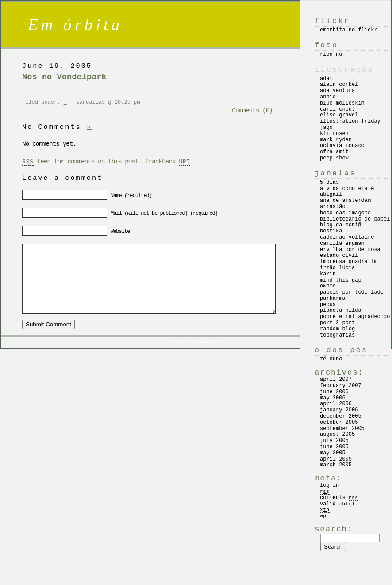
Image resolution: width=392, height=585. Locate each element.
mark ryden (336, 140)
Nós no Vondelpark (64, 77)
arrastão (333, 207)
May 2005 (333, 453)
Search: (334, 529)
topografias (337, 335)
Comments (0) (252, 111)
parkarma (333, 298)
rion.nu (331, 54)
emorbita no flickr (349, 30)
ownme (328, 286)
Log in (329, 485)
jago (326, 128)
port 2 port (337, 323)
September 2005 (342, 429)
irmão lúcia (337, 268)
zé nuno (331, 359)
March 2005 (336, 465)
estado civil (339, 256)
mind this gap (341, 280)
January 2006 (339, 410)
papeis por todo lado (352, 292)
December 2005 (341, 416)
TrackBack (168, 162)
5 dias (329, 182)
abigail (331, 194)
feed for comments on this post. (82, 162)
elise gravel (339, 115)
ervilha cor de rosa (350, 250)
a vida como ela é (347, 189)
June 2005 (334, 447)
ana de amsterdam (345, 201)
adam (326, 79)
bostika (331, 231)
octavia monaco (342, 146)
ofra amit (334, 152)
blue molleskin (342, 103)
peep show (334, 158)
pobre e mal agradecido (355, 317)
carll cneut (337, 109)
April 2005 (336, 459)
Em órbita (75, 25)
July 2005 (334, 441)
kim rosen (334, 134)
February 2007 (341, 386)
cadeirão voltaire (347, 237)
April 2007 (336, 380)
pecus (328, 305)
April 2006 (336, 404)
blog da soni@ (341, 225)
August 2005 (337, 434)
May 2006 (333, 398)
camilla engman (342, 244)
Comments (339, 498)
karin (328, 274)
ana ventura (337, 91)
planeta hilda (341, 310)
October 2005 (339, 422)
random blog (337, 329)
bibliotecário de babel (355, 219)
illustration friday (350, 121)
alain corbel (339, 85)
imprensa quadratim (349, 262)
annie (328, 97)
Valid (337, 504)
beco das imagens (345, 213)
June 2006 (334, 392)
